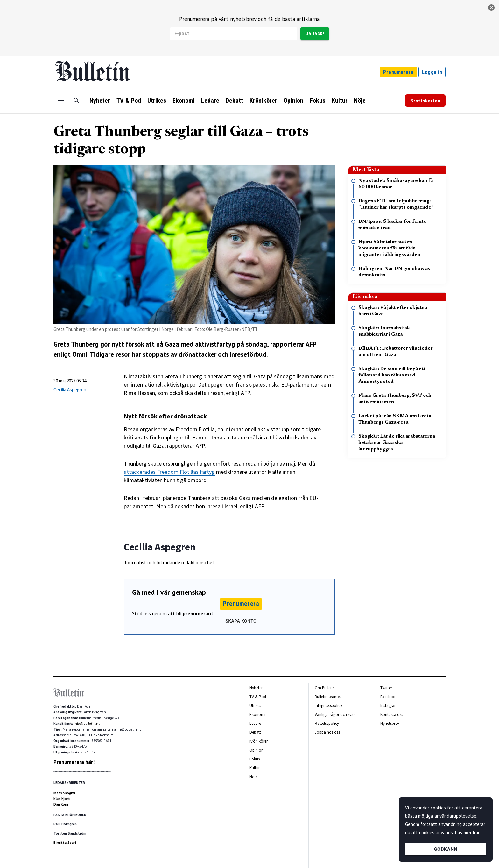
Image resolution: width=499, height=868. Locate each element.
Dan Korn (61, 804)
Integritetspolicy (328, 706)
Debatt (234, 101)
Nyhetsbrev (390, 723)
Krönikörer (263, 101)
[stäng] (491, 8)
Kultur (340, 101)
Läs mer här (467, 833)
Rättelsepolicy (327, 723)
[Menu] (61, 101)
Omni (80, 354)
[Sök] (76, 101)
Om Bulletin (325, 688)
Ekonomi (184, 101)
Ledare (210, 101)
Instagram (389, 706)
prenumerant (198, 613)
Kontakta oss (392, 714)
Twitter (386, 688)
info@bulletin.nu (87, 724)
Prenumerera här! (74, 762)
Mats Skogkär (64, 793)
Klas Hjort (62, 799)
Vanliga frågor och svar (335, 714)
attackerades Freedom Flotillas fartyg (169, 472)
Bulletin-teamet (328, 697)
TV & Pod (129, 101)
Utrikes (157, 101)
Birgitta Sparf (65, 843)
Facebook (389, 697)
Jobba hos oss (327, 732)
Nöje (360, 101)
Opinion (293, 101)
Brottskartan (425, 101)
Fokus (317, 101)
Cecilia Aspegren (70, 390)
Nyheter (100, 101)
